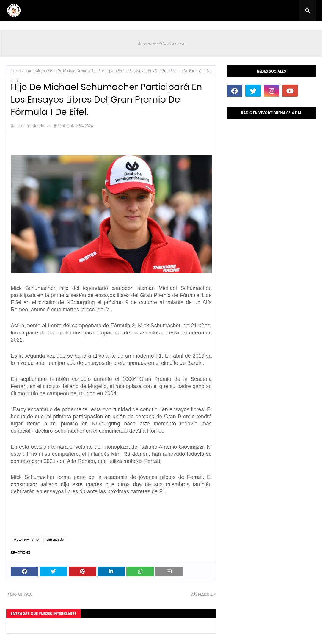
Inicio (15, 71)
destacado (55, 539)
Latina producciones (33, 125)
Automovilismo (35, 71)
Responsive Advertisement (161, 43)
